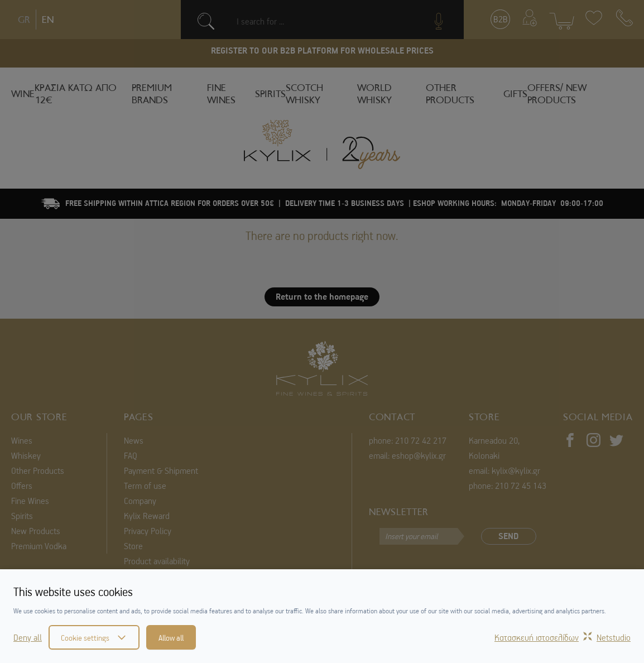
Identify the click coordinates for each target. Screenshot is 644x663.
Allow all (171, 637)
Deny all (28, 637)
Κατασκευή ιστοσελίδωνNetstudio (563, 637)
